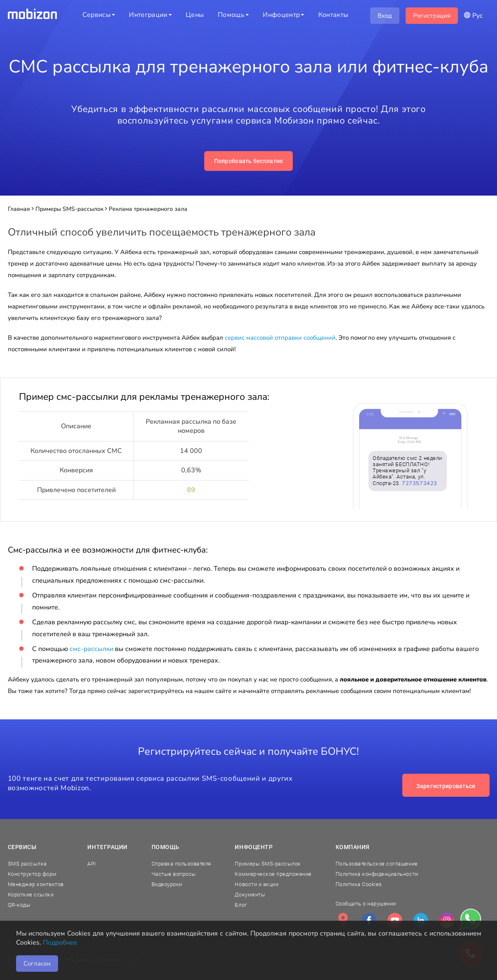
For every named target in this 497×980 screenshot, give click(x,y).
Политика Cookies (359, 884)
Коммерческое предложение (273, 874)
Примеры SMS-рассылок (268, 864)
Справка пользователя (181, 864)
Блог (241, 905)
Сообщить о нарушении (366, 904)
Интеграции (107, 847)
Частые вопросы (174, 874)
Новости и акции (257, 884)
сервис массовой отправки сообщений (280, 338)
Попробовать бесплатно (249, 161)
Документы (250, 895)
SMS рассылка (27, 864)
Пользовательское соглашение (377, 864)
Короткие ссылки (31, 895)
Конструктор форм (32, 874)
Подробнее (60, 943)
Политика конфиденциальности (377, 874)
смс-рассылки (91, 649)
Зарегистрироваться (446, 786)
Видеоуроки (167, 884)
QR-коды (19, 905)
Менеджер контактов (36, 884)
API (92, 864)
